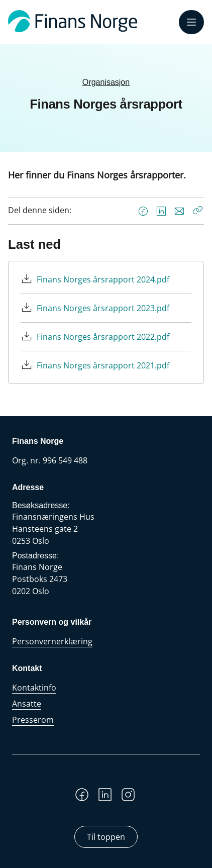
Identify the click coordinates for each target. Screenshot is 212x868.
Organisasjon (106, 82)
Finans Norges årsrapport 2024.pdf (103, 279)
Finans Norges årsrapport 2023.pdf (103, 308)
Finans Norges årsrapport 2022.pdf (103, 337)
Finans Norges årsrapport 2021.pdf (103, 365)
